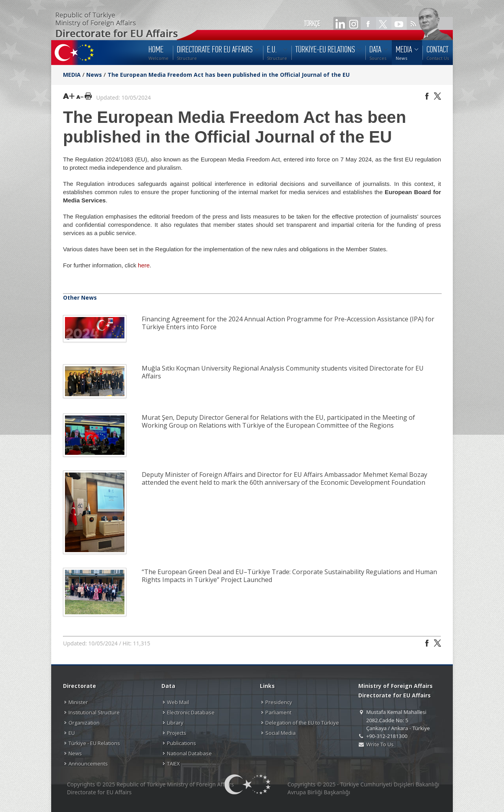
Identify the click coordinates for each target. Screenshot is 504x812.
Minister (78, 702)
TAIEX (173, 764)
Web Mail (178, 702)
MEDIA (72, 75)
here (144, 265)
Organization (84, 723)
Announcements (88, 764)
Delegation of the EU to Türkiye (302, 723)
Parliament (278, 712)
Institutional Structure (94, 712)
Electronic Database (191, 712)
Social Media (281, 733)
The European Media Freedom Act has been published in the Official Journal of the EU (229, 75)
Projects (177, 733)
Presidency (279, 702)
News (94, 75)
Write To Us (380, 744)
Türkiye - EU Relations (94, 743)
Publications (182, 743)
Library (175, 723)
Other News (80, 298)
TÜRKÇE (312, 24)
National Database (189, 753)
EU (72, 733)
